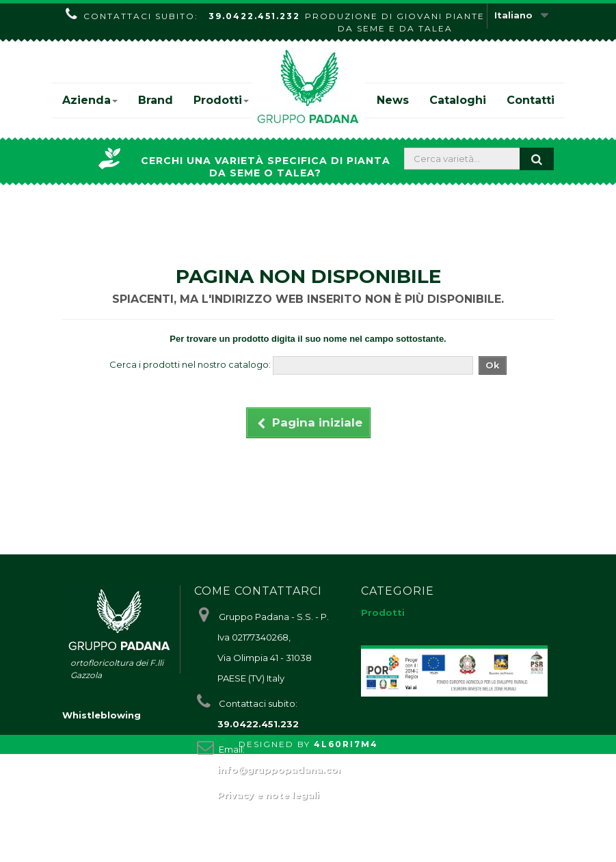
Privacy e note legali (268, 795)
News (393, 100)
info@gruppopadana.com (282, 770)
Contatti (531, 100)
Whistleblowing (102, 823)
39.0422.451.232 (254, 16)
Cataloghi (458, 100)
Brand (156, 100)
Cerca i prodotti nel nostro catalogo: (190, 364)
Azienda (90, 100)
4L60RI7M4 (346, 852)
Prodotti (221, 100)
